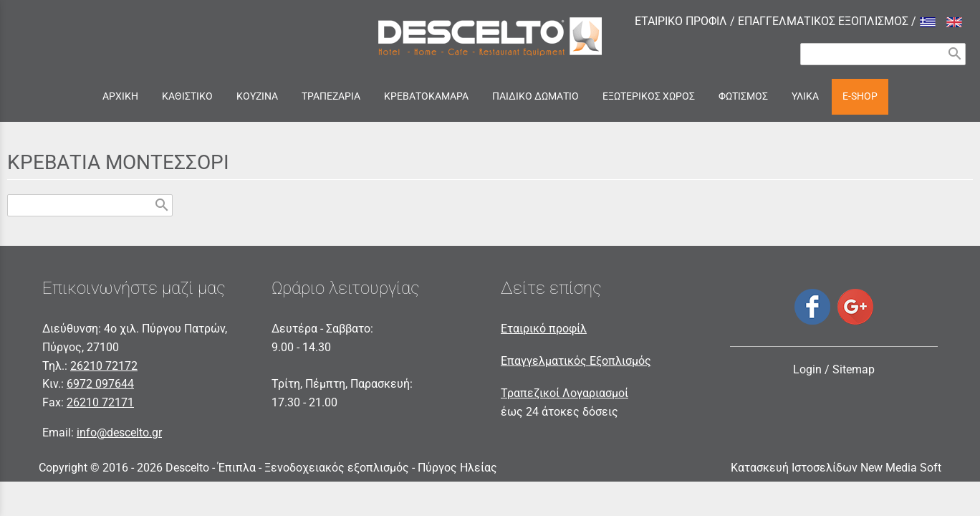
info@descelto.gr (119, 433)
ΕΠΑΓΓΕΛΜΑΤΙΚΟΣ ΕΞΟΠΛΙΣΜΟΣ (823, 21)
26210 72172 (104, 366)
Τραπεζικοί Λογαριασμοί (565, 393)
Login (807, 369)
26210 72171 (100, 402)
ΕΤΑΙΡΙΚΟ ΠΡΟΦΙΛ (681, 21)
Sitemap (854, 369)
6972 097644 (100, 384)
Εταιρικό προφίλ (544, 329)
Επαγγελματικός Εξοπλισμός (576, 361)
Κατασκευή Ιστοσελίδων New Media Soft (836, 468)
